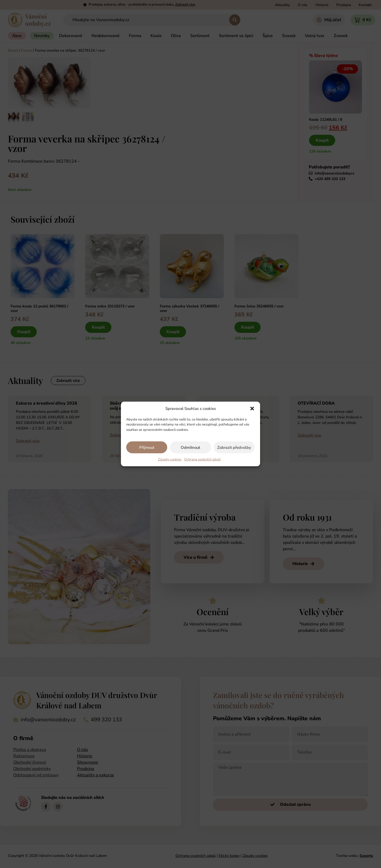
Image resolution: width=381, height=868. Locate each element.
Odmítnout (190, 448)
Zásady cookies (170, 459)
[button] (252, 409)
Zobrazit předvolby (234, 448)
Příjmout (147, 448)
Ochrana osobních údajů (202, 459)
